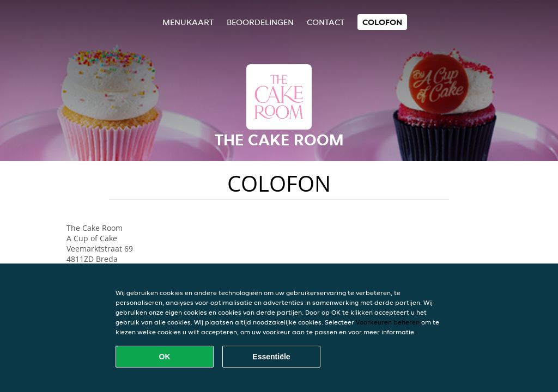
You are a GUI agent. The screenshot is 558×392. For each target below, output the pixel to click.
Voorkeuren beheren (388, 322)
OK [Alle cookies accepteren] (165, 357)
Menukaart (188, 22)
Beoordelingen (260, 22)
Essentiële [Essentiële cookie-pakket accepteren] (271, 357)
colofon (382, 22)
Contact (326, 22)
